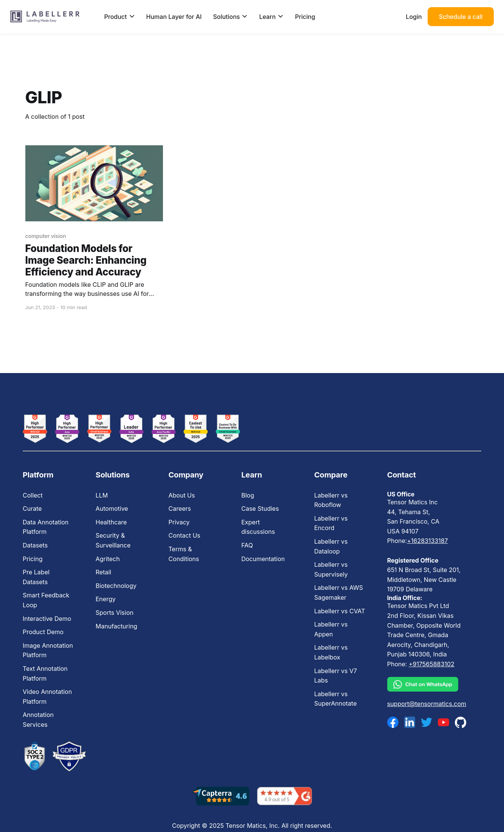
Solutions (230, 17)
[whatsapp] (427, 684)
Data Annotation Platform (46, 527)
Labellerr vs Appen (331, 629)
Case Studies (260, 509)
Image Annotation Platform (48, 650)
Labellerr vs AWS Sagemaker (339, 593)
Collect (33, 495)
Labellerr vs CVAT (340, 611)
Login (414, 17)
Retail (103, 572)
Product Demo (43, 632)
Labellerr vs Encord (331, 523)
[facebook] (393, 722)
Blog (248, 495)
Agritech (108, 559)
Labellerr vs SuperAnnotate (335, 699)
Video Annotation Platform (47, 697)
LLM (102, 495)
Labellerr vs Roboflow (331, 500)
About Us (181, 495)
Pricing (305, 17)
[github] (461, 722)
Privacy (179, 522)
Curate (32, 509)
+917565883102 (432, 664)
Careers (180, 509)
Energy (106, 599)
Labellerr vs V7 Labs (336, 676)
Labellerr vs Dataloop (331, 546)
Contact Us (184, 535)
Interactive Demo (47, 619)
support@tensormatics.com (427, 704)
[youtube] (444, 722)
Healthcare (111, 522)
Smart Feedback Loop (46, 600)
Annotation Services (38, 720)
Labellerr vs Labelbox (331, 652)
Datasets (35, 545)
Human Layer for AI (174, 17)
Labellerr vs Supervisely (331, 569)
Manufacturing (116, 626)
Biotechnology (116, 586)
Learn (271, 17)
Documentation (263, 559)
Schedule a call (461, 17)
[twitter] (426, 722)
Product (120, 17)
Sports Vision (115, 613)
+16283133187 (427, 541)
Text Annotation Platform (45, 673)
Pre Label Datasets (36, 577)
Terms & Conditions (184, 554)
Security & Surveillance (113, 540)
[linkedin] (410, 722)
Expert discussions (258, 527)
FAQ (247, 545)
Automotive (112, 509)
